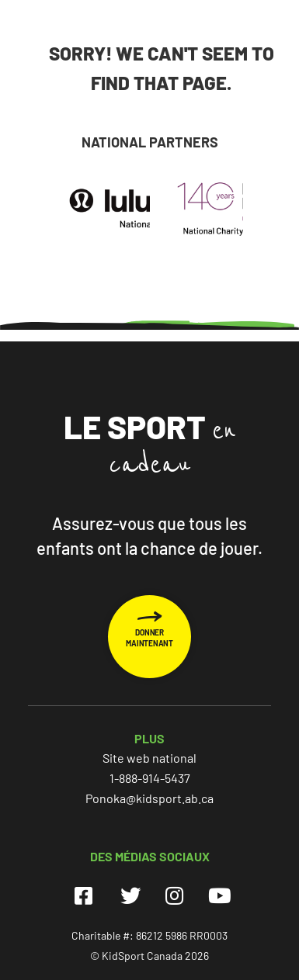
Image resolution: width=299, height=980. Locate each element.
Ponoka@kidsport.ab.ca (149, 798)
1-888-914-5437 (150, 778)
